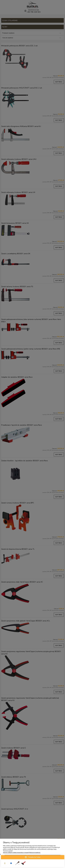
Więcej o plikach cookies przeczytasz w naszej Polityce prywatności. (22, 853)
